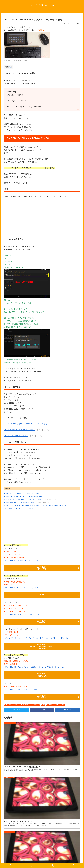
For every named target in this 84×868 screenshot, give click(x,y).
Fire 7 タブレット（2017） (12, 712)
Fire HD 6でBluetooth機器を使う (16, 436)
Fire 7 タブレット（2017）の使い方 (30, 712)
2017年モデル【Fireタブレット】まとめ (18, 508)
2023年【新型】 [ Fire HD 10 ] (42, 597)
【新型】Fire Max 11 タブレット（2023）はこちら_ (23, 616)
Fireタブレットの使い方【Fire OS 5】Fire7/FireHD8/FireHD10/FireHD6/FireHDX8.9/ (35, 505)
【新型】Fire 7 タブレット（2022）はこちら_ (21, 696)
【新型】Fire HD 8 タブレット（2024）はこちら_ (22, 560)
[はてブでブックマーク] (68, 717)
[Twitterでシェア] (16, 717)
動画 (43, 712)
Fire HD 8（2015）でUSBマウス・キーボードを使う (23, 499)
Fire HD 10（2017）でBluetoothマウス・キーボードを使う (25, 424)
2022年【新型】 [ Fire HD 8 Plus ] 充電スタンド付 (42, 681)
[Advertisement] (42, 528)
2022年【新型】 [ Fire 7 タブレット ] (42, 704)
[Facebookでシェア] (42, 717)
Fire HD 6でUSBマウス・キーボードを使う (20, 502)
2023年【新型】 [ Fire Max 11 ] (42, 624)
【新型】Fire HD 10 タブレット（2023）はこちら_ (23, 589)
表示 (10, 67)
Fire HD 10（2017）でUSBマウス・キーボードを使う (24, 496)
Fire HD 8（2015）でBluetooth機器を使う (19, 430)
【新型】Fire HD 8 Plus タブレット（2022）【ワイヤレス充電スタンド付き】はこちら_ (36, 672)
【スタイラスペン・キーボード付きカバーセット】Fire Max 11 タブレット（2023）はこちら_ (39, 641)
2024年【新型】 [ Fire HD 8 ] (42, 569)
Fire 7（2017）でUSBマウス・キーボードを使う (22, 493)
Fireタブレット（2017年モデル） (55, 712)
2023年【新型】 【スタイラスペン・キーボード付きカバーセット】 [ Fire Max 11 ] (42, 650)
